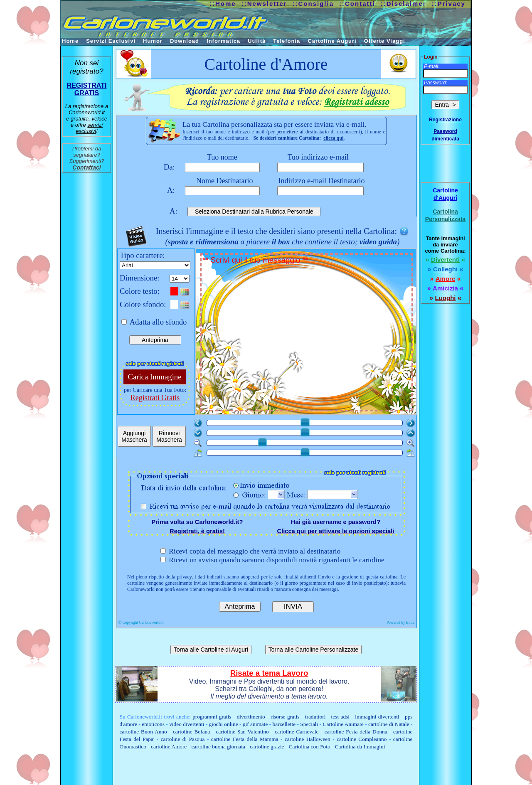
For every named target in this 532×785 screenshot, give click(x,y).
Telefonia (287, 41)
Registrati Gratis (155, 398)
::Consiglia (313, 4)
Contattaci (86, 167)
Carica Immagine (155, 377)
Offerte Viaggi (385, 41)
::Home (223, 4)
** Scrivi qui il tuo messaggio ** (307, 333)
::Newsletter (264, 4)
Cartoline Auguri (332, 41)
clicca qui (333, 138)
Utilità (257, 41)
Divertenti (445, 260)
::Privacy (449, 4)
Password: (436, 83)
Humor (153, 41)
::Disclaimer (404, 4)
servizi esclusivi (89, 128)
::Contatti (357, 4)
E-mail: (432, 66)
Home (70, 41)
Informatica (223, 41)
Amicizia (445, 288)
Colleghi (445, 269)
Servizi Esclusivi (111, 41)
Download (185, 41)
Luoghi (446, 298)
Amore (446, 279)
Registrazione (445, 120)
